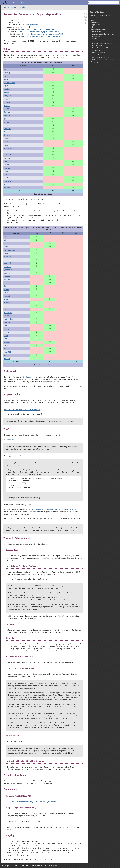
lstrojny (7, 135)
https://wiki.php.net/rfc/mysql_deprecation (38, 29)
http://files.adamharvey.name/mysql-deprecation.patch (39, 32)
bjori (6, 86)
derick (7, 92)
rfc (9, 7)
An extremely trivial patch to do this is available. (23, 410)
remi (6, 171)
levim (6, 132)
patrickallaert (9, 155)
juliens (7, 122)
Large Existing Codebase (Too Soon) (103, 34)
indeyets (7, 112)
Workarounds (95, 55)
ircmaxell (8, 115)
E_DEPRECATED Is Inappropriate (102, 43)
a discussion (29, 377)
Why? (93, 27)
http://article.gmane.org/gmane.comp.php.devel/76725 (43, 34)
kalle (6, 125)
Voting (93, 20)
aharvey (7, 73)
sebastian (8, 345)
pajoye (7, 152)
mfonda (7, 138)
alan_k (7, 76)
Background (95, 22)
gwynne (7, 106)
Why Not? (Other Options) (99, 29)
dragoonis (8, 96)
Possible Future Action (98, 53)
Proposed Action (96, 25)
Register (22, 2)
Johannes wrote (16, 456)
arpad (7, 79)
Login (14, 2)
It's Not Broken (97, 46)
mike (6, 142)
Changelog (94, 62)
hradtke (7, 109)
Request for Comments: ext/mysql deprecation (102, 17)
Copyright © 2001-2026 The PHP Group (16, 866)
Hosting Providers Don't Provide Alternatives (102, 49)
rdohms (7, 168)
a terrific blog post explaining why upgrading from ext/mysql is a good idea (53, 509)
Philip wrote (10, 440)
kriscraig (7, 129)
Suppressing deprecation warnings (103, 60)
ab (5, 69)
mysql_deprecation (18, 7)
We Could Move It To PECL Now (102, 41)
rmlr (6, 175)
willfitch (7, 188)
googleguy (8, 102)
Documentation (97, 32)
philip (6, 161)
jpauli (6, 119)
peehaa (7, 158)
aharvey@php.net (31, 25)
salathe (7, 178)
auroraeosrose (10, 83)
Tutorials (95, 39)
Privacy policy (54, 866)
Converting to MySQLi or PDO (101, 57)
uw (5, 184)
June (57, 382)
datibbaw (8, 89)
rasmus (7, 165)
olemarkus (8, 148)
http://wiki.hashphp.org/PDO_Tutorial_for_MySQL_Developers (34, 802)
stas (6, 349)
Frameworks (96, 36)
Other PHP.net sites (39, 866)
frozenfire (8, 99)
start (5, 7)
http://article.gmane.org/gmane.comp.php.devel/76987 (42, 36)
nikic (6, 145)
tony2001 (8, 181)
